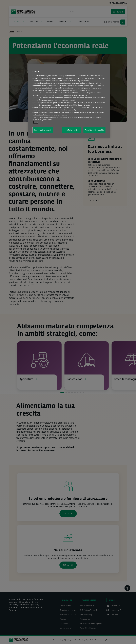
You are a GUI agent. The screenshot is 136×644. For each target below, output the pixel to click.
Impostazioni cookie (43, 130)
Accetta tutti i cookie (94, 130)
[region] (69, 101)
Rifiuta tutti (72, 130)
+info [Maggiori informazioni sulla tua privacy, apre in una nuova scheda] (36, 122)
